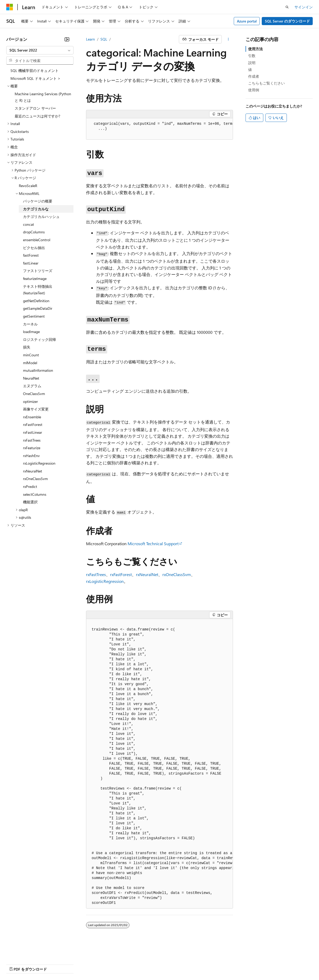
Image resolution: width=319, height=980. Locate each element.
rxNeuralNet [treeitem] (33, 471)
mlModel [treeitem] (30, 363)
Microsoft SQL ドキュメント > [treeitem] (35, 78)
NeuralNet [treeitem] (31, 378)
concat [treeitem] (29, 224)
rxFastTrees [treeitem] (32, 440)
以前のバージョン (46, 964)
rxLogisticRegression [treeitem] (39, 463)
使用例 (254, 90)
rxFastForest (121, 574)
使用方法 (255, 49)
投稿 (92, 964)
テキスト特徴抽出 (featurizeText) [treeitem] (38, 290)
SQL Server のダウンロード (287, 21)
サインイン (304, 7)
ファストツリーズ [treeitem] (38, 271)
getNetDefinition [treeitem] (36, 301)
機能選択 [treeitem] (30, 502)
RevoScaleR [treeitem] (28, 186)
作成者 (254, 76)
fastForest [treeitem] (31, 255)
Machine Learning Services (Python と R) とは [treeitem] (43, 97)
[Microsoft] (10, 7)
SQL (104, 39)
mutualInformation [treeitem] (38, 370)
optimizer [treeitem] (30, 401)
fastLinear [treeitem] (31, 263)
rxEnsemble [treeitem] (32, 417)
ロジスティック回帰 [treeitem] (39, 339)
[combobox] (40, 50)
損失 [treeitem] (27, 347)
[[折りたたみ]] (67, 39)
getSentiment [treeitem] (34, 316)
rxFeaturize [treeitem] (32, 448)
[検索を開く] (287, 7)
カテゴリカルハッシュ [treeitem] (41, 216)
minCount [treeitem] (31, 355)
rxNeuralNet (147, 574)
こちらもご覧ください (266, 83)
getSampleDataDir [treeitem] (38, 308)
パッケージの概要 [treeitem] (38, 201)
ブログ (73, 964)
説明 (252, 63)
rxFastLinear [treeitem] (33, 432)
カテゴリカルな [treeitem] (36, 209)
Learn (90, 39)
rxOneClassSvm (177, 574)
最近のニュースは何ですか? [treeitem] (37, 116)
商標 (242, 964)
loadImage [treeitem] (31, 332)
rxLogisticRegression (105, 581)
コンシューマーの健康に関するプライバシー (170, 964)
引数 (252, 56)
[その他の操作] (228, 39)
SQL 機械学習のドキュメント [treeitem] (35, 71)
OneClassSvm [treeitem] (34, 394)
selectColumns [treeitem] (35, 494)
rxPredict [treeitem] (30, 486)
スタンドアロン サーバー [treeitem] (35, 108)
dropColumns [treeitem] (34, 232)
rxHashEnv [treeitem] (31, 456)
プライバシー (113, 964)
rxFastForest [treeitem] (33, 424)
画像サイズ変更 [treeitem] (36, 409)
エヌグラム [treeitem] (32, 386)
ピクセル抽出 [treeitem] (34, 248)
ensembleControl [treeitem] (37, 240)
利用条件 (225, 964)
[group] (160, 129)
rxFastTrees (96, 574)
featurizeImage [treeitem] (35, 278)
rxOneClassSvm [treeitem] (35, 479)
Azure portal (247, 21)
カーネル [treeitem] (30, 324)
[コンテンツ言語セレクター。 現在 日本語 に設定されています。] (17, 951)
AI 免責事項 (16, 964)
